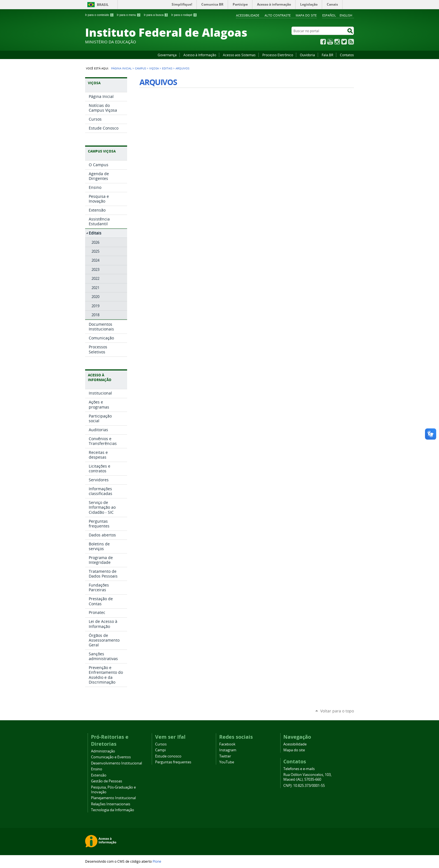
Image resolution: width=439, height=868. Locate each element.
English (346, 15)
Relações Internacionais (111, 804)
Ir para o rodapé (184, 15)
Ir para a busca (156, 15)
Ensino (97, 769)
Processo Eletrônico (278, 55)
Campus (140, 68)
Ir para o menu (129, 15)
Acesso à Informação (200, 55)
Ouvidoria (307, 55)
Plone (157, 861)
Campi (160, 750)
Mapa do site (306, 15)
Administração (103, 751)
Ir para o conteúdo (99, 15)
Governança (167, 55)
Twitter (344, 42)
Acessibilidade (248, 15)
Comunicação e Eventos (111, 757)
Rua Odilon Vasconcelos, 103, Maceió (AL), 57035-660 (307, 777)
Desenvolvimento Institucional (116, 763)
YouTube (330, 42)
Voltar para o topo (337, 711)
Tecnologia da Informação (113, 810)
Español (329, 15)
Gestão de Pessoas (107, 781)
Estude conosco (168, 756)
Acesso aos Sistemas (239, 55)
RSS (351, 42)
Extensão (99, 775)
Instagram (337, 42)
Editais (167, 68)
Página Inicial (121, 68)
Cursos (161, 744)
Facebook (323, 42)
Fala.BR (327, 55)
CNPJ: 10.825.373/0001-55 (304, 786)
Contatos (347, 55)
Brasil (103, 5)
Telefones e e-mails (299, 769)
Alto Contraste (278, 15)
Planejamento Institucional (113, 798)
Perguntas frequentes (173, 762)
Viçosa (154, 68)
